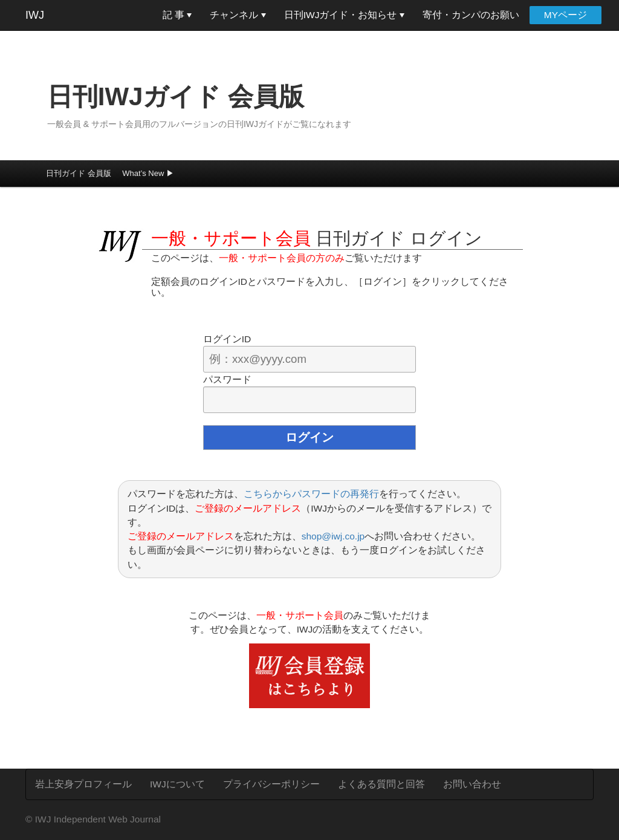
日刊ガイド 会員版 (79, 173)
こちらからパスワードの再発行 (311, 494)
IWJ (35, 15)
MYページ (566, 15)
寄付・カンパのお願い (471, 15)
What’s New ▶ (148, 173)
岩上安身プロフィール (83, 784)
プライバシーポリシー (271, 784)
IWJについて (177, 784)
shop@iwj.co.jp (333, 536)
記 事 (177, 15)
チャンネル (238, 15)
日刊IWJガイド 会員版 (176, 96)
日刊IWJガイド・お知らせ (344, 15)
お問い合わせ (472, 784)
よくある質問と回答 (381, 784)
